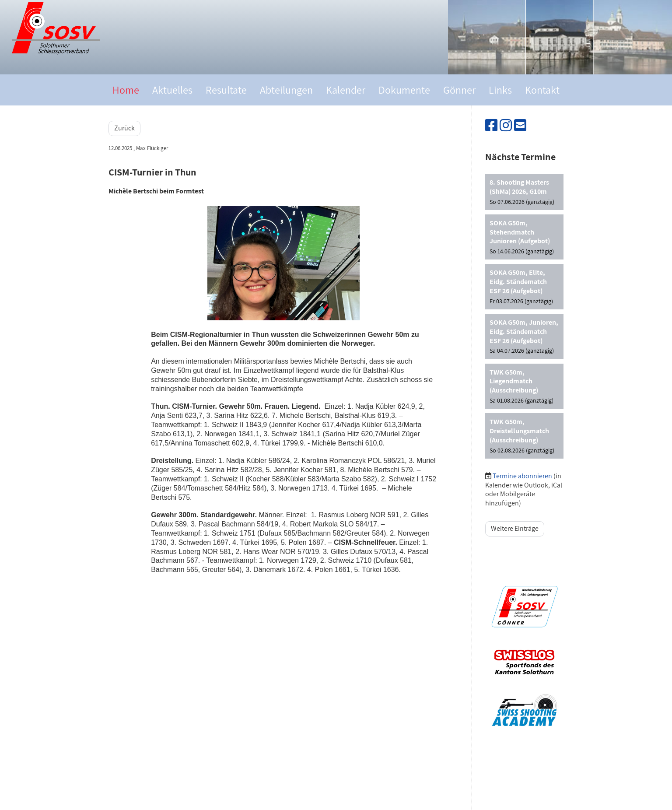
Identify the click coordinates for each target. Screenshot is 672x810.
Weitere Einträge (515, 528)
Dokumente (404, 90)
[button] (524, 192)
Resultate (226, 90)
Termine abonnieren (522, 476)
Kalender (346, 90)
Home (126, 90)
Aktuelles (172, 90)
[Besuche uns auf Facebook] (491, 125)
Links (500, 90)
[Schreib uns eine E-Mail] (520, 125)
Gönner (459, 90)
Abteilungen (286, 90)
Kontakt (542, 90)
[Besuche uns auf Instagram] (506, 125)
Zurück (124, 128)
